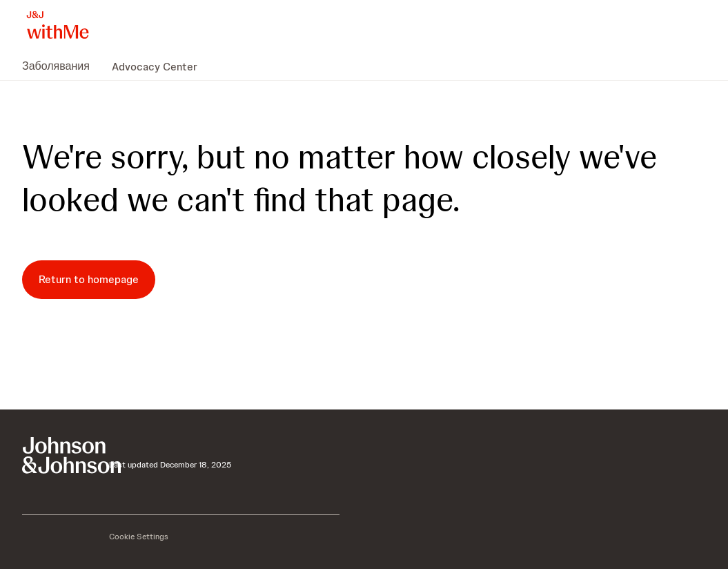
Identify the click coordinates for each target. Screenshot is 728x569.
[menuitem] (61, 66)
